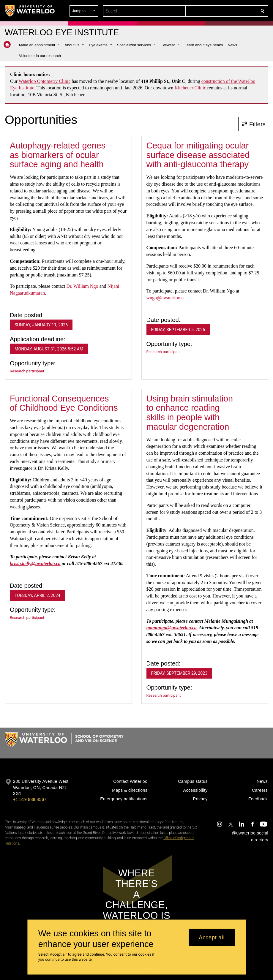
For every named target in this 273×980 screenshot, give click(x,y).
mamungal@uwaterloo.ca (172, 628)
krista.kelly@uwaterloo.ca (35, 563)
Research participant (27, 371)
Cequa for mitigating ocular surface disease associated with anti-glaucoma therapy (198, 155)
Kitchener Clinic (190, 88)
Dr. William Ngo (82, 286)
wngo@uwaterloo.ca (166, 298)
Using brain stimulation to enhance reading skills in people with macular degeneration (190, 413)
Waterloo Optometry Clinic (45, 81)
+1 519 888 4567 (30, 799)
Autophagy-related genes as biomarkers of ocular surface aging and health (58, 155)
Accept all (212, 937)
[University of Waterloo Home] (30, 11)
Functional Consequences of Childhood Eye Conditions (64, 403)
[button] (220, 11)
